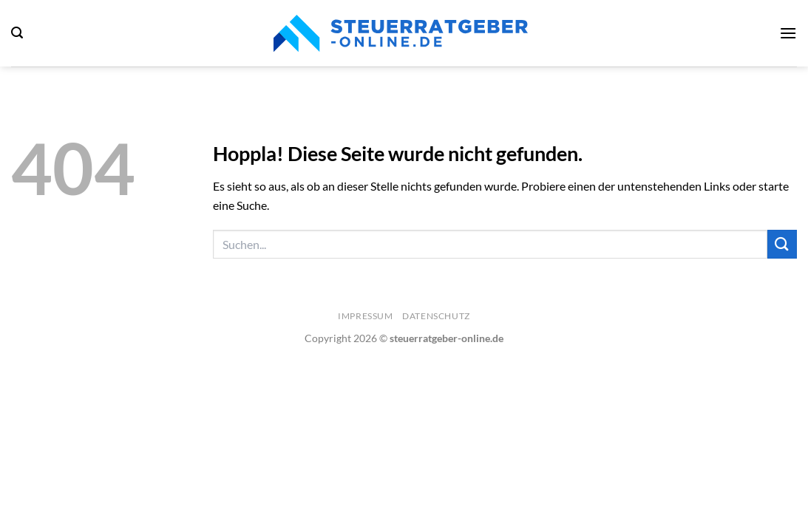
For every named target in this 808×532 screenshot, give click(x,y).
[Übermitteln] (782, 244)
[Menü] (788, 33)
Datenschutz (436, 316)
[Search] (17, 33)
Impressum (366, 316)
